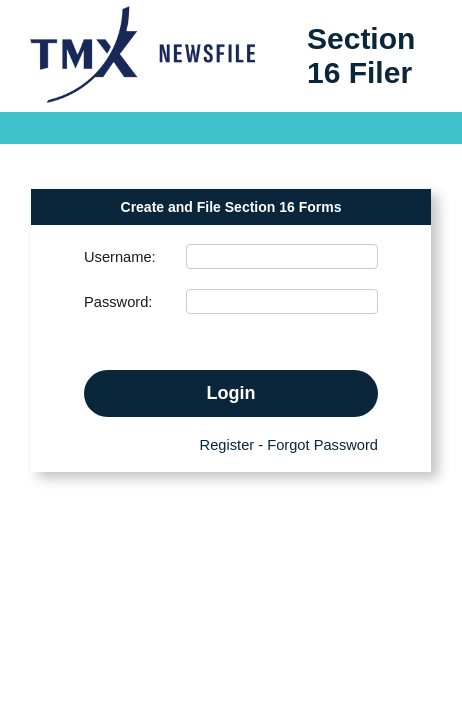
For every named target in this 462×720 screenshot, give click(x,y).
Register (227, 445)
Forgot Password (322, 445)
